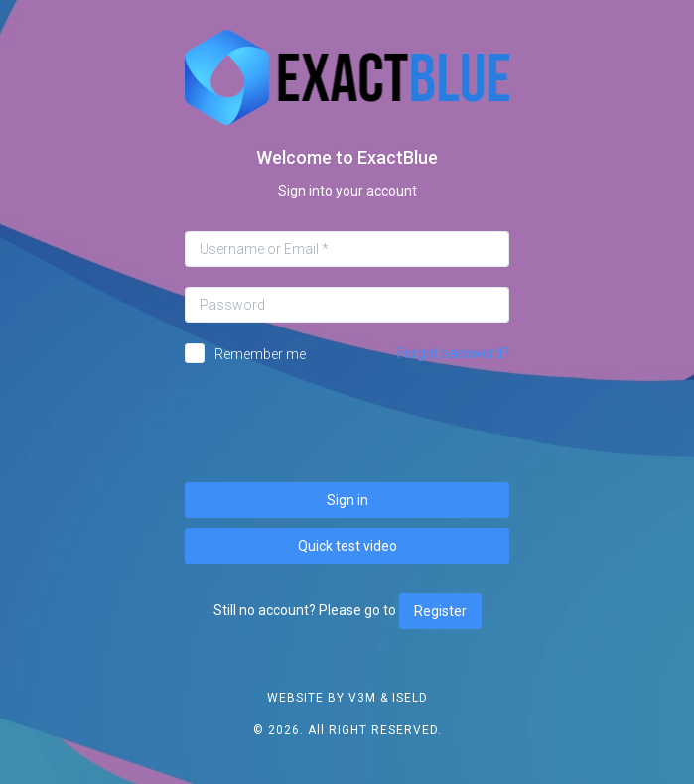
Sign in (347, 500)
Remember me (260, 354)
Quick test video (347, 546)
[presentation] (347, 424)
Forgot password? (453, 353)
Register (440, 611)
